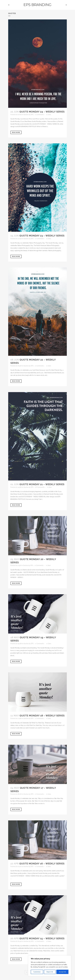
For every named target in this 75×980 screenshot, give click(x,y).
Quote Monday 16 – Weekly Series (42, 864)
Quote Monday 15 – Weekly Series (42, 938)
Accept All (62, 972)
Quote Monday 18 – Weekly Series (42, 716)
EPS (32, 115)
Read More (16, 132)
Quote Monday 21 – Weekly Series (42, 484)
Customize (37, 972)
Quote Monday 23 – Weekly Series (42, 236)
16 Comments (40, 487)
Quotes (26, 115)
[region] (50, 966)
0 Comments (39, 115)
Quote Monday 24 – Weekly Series (42, 112)
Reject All (50, 972)
